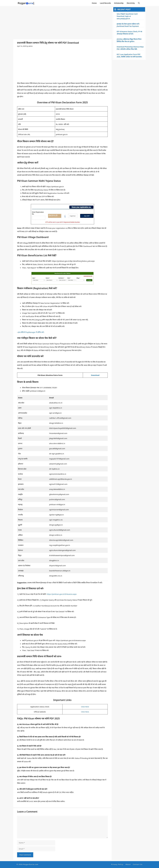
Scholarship (119, 3)
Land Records (105, 3)
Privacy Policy (117, 864)
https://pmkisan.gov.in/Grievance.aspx (62, 594)
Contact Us (138, 864)
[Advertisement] (62, 23)
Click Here (85, 707)
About (128, 864)
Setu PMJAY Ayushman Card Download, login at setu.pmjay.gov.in (127, 16)
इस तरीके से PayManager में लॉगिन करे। (31, 332)
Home (94, 3)
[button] (139, 3)
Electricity (131, 3)
